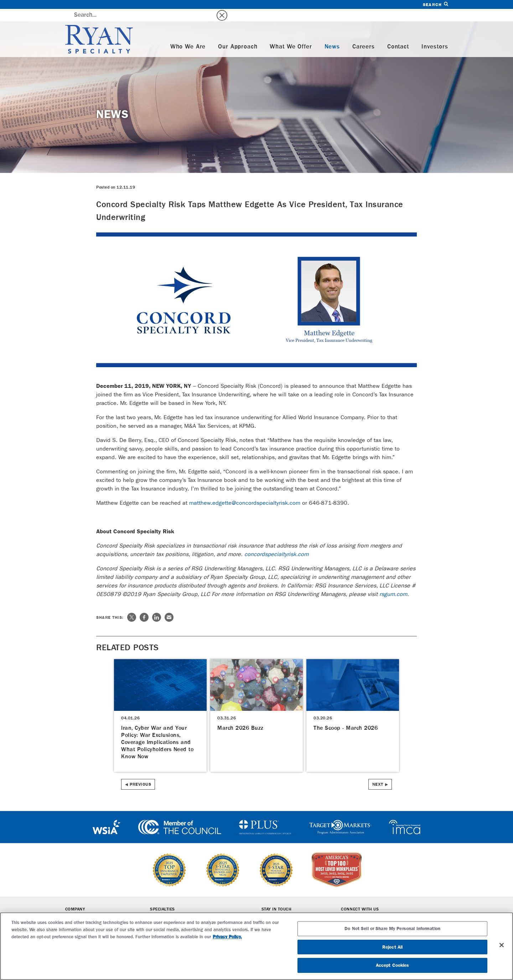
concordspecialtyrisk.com (276, 542)
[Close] (502, 945)
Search (435, 4)
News (332, 34)
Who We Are (188, 34)
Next (378, 772)
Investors (435, 34)
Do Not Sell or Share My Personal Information (392, 928)
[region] (256, 946)
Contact (398, 34)
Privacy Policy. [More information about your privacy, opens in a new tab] (227, 937)
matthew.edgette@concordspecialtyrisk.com (245, 490)
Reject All (392, 947)
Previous (140, 772)
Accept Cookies (393, 965)
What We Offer (291, 34)
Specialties (162, 897)
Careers (364, 34)
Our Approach (238, 34)
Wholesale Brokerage (174, 907)
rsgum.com (393, 582)
